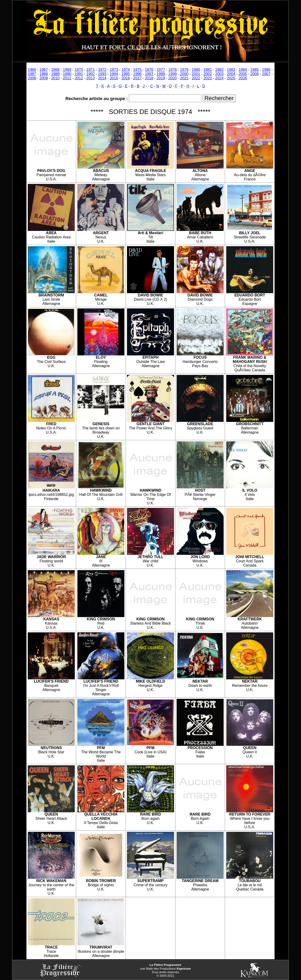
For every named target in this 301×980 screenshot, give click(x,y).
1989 (55, 74)
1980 (196, 70)
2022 (196, 78)
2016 (126, 78)
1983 (231, 70)
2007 (266, 74)
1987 (32, 74)
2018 (149, 78)
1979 (184, 70)
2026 (243, 78)
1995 (126, 74)
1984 (243, 70)
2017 (137, 78)
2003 (219, 74)
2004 (231, 74)
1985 (254, 70)
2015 (114, 78)
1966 (32, 70)
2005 (243, 74)
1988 (44, 74)
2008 (32, 78)
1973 (114, 70)
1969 (67, 70)
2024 (219, 78)
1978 (173, 70)
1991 (79, 74)
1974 (126, 70)
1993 (102, 74)
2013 (91, 78)
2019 (161, 78)
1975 (138, 70)
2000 (184, 74)
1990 (67, 74)
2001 (196, 74)
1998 (161, 74)
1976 (149, 70)
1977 (161, 70)
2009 (44, 78)
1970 (79, 70)
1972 (102, 70)
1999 (173, 74)
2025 (231, 78)
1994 (114, 74)
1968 (55, 70)
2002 (208, 74)
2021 (184, 78)
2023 (208, 78)
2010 (55, 78)
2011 (67, 78)
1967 (44, 70)
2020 (173, 78)
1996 (137, 74)
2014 (102, 78)
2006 (254, 74)
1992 (91, 74)
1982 (219, 70)
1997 (149, 74)
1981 (208, 70)
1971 (91, 70)
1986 (266, 70)
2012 (79, 78)
